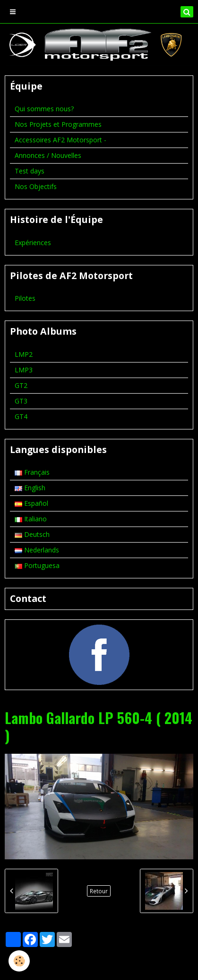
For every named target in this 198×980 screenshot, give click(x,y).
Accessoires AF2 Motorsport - (60, 140)
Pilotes (25, 298)
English (30, 488)
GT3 (21, 401)
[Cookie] (19, 961)
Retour (99, 891)
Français (32, 472)
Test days (30, 171)
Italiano (31, 519)
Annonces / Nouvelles (48, 155)
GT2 (21, 385)
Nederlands (37, 550)
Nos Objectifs (36, 186)
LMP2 (24, 354)
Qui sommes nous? (44, 109)
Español (31, 503)
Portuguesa (37, 565)
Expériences (33, 243)
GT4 (21, 416)
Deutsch (32, 534)
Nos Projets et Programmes (58, 124)
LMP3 (24, 370)
